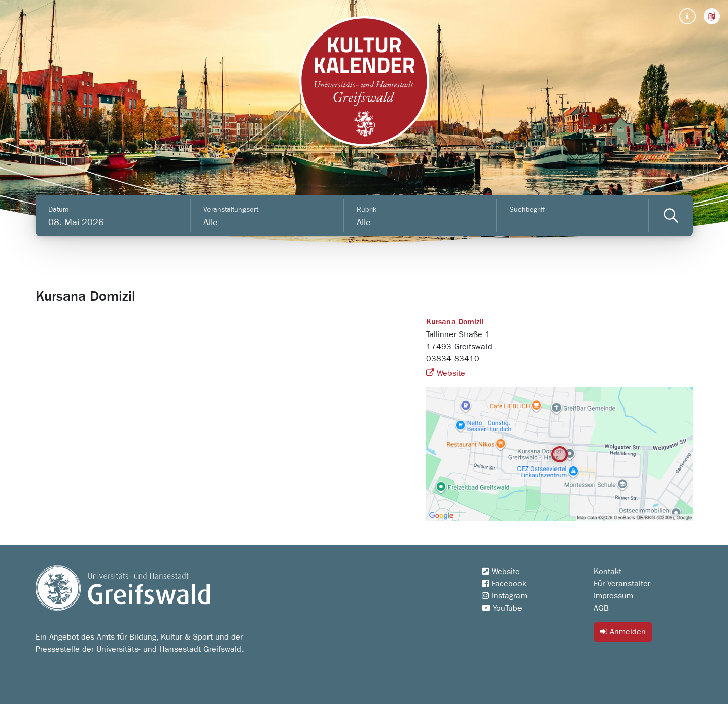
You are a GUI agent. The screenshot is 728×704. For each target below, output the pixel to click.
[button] (712, 16)
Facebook (504, 584)
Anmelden (623, 632)
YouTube (502, 608)
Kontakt (608, 572)
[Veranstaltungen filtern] (671, 215)
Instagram (505, 596)
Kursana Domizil (455, 322)
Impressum (613, 596)
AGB (601, 608)
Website (446, 373)
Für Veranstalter (622, 584)
